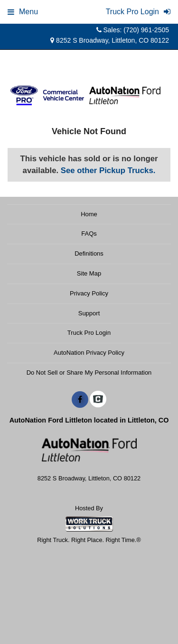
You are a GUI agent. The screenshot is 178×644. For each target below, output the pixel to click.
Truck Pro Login (89, 333)
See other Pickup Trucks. (108, 170)
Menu (23, 12)
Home (89, 214)
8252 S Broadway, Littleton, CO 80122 (110, 40)
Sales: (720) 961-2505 (133, 30)
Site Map (89, 273)
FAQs (89, 234)
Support (89, 313)
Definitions (89, 253)
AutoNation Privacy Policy (89, 353)
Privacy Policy (89, 293)
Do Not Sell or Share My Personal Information (89, 373)
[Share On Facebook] (80, 400)
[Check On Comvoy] (98, 400)
